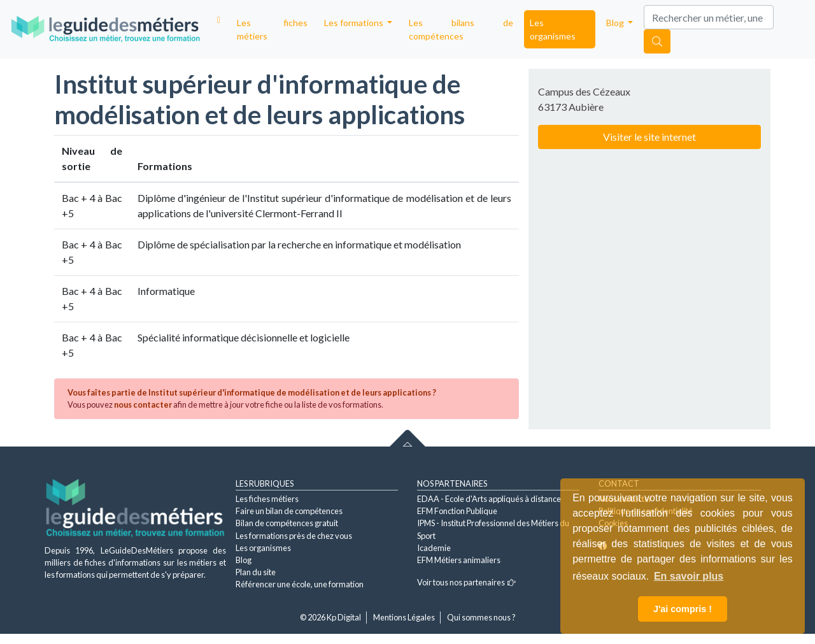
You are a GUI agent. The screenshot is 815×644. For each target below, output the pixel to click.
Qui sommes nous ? (481, 617)
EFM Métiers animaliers (459, 560)
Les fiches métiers (272, 29)
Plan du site (256, 572)
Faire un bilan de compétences (289, 511)
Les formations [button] (355, 23)
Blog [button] (616, 23)
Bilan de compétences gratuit (287, 523)
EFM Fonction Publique (457, 511)
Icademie (434, 548)
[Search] (709, 17)
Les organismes (553, 29)
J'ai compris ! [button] (683, 609)
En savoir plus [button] (689, 576)
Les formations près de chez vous (294, 536)
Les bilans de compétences (461, 29)
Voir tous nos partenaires (466, 582)
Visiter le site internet (649, 137)
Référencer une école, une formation (300, 584)
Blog (244, 560)
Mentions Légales (404, 617)
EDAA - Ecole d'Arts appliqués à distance (489, 499)
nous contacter (143, 404)
